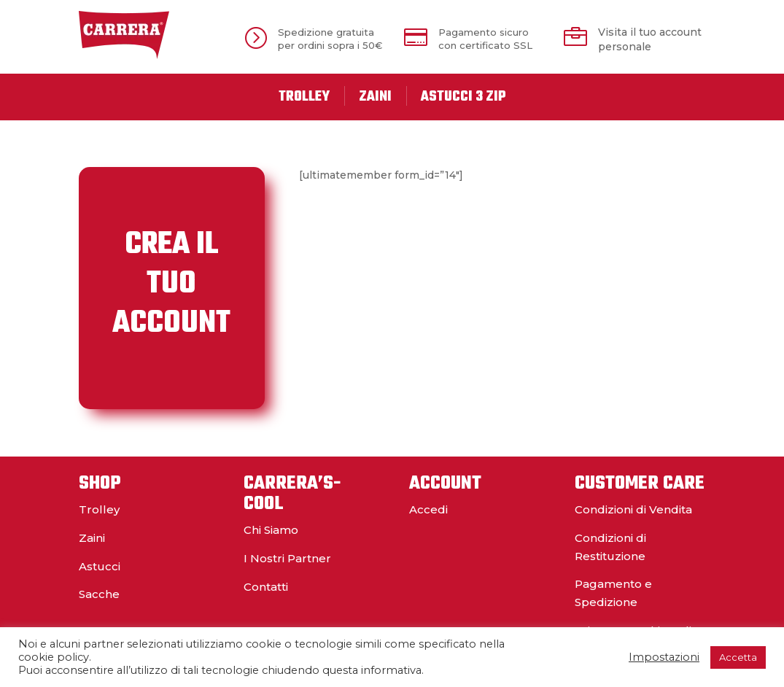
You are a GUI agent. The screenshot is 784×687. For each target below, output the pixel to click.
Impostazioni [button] (664, 657)
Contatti (266, 587)
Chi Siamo (271, 530)
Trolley (304, 97)
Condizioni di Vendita (633, 509)
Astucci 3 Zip (463, 97)
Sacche (99, 594)
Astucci (100, 566)
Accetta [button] (738, 657)
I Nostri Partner (287, 558)
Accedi (428, 509)
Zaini (375, 97)
